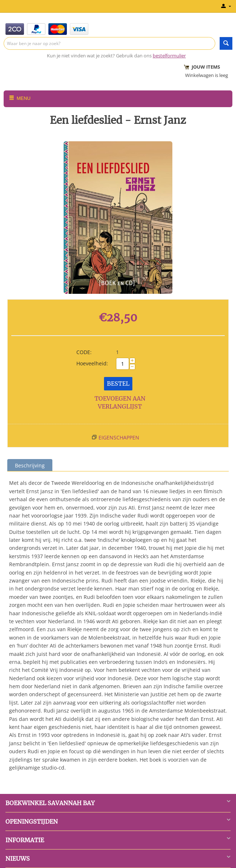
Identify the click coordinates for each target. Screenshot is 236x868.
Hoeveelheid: (92, 363)
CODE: (84, 352)
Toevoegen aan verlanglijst (120, 403)
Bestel (118, 384)
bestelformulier (169, 56)
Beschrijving (30, 465)
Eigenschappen (119, 437)
